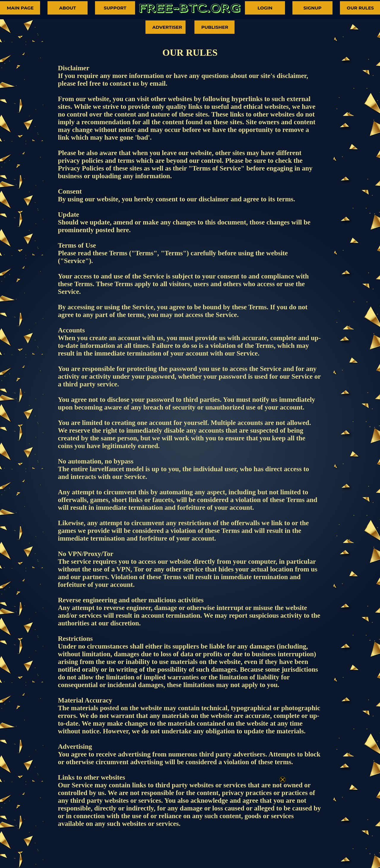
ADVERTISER (167, 27)
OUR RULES (360, 8)
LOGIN (265, 8)
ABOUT (68, 8)
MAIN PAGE (20, 8)
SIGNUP (312, 8)
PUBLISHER (215, 27)
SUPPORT (115, 8)
